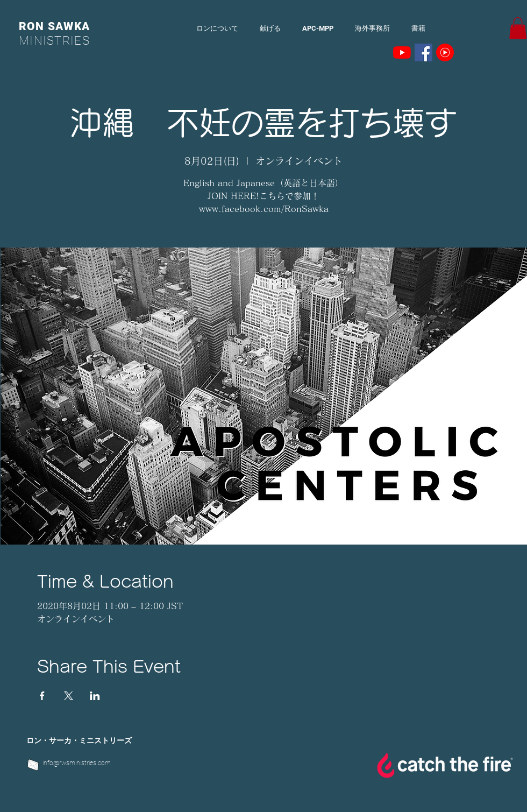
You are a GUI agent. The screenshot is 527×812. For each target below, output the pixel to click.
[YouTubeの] (402, 52)
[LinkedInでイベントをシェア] (95, 696)
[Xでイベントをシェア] (69, 696)
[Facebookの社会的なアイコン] (423, 52)
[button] (518, 28)
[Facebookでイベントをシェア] (42, 696)
